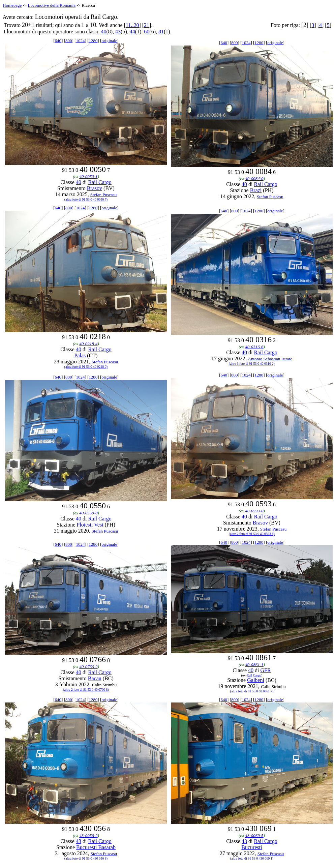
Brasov (95, 188)
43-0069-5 (254, 835)
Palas (80, 355)
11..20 (132, 25)
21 (147, 25)
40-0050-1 (88, 176)
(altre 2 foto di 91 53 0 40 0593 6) (252, 534)
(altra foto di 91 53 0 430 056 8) (86, 858)
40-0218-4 (88, 344)
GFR (266, 670)
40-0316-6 (254, 347)
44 (132, 32)
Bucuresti (252, 847)
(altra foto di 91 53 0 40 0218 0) (86, 367)
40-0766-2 (88, 667)
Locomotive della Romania (52, 5)
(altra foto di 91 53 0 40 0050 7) (86, 199)
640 (58, 41)
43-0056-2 (88, 835)
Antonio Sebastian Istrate (270, 359)
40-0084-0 (254, 178)
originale (109, 41)
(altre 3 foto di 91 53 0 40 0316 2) (252, 364)
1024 (80, 41)
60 (147, 32)
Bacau (95, 678)
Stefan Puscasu (103, 195)
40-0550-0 (88, 513)
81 (161, 32)
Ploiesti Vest (90, 525)
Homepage (12, 5)
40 (103, 32)
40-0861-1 (254, 665)
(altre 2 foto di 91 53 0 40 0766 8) (86, 690)
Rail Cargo (100, 182)
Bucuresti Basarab (96, 847)
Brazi (256, 190)
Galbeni (256, 680)
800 (69, 41)
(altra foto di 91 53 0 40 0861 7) (252, 691)
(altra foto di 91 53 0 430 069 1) (252, 858)
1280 (93, 41)
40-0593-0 (254, 511)
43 (118, 32)
